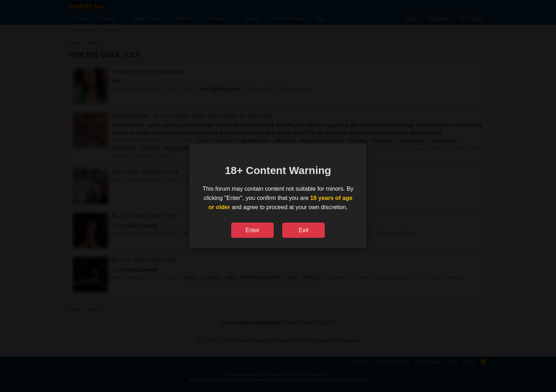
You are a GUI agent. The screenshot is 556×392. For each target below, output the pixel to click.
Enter (252, 230)
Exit (304, 230)
